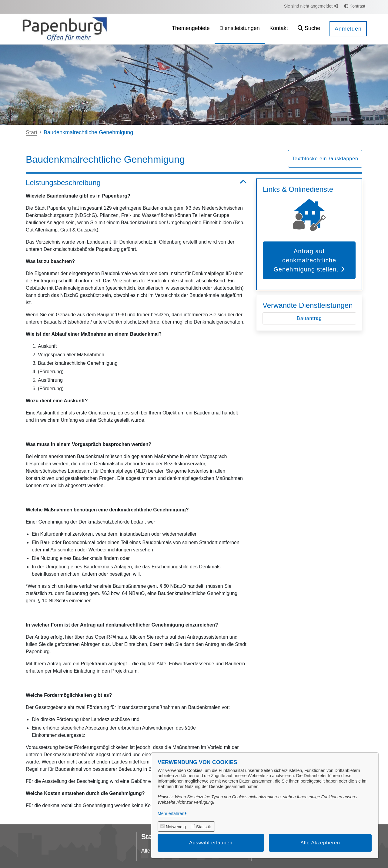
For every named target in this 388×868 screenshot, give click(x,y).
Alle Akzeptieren (320, 843)
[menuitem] (191, 29)
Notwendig (176, 827)
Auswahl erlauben (211, 843)
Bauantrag (309, 318)
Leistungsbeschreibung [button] (136, 183)
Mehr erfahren (171, 813)
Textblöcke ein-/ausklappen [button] (325, 159)
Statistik (204, 827)
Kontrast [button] (355, 6)
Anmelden (348, 29)
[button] (309, 29)
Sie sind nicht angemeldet (311, 6)
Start (32, 132)
